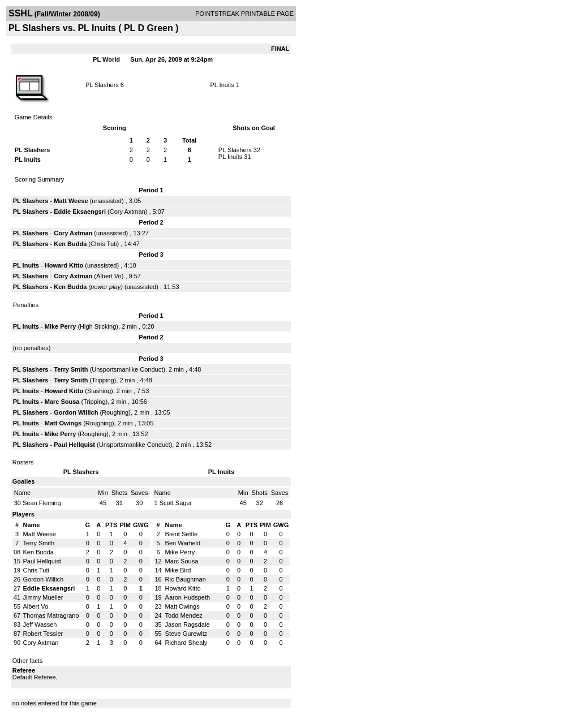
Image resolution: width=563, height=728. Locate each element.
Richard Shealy (186, 643)
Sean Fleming (42, 503)
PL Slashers (102, 85)
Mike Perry (61, 326)
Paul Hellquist (74, 445)
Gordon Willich (76, 412)
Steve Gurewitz (186, 634)
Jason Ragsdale (188, 624)
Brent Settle (181, 534)
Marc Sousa (62, 402)
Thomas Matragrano (51, 615)
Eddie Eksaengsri (80, 212)
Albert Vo (109, 276)
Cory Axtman (128, 212)
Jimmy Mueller (43, 597)
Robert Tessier (43, 634)
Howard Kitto (64, 265)
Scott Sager (176, 503)
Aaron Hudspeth (188, 597)
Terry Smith (71, 369)
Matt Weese (71, 201)
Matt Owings (63, 423)
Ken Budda (70, 244)
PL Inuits (222, 85)
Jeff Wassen (40, 624)
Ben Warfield (183, 543)
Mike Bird (178, 570)
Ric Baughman (186, 579)
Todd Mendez (184, 615)
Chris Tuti (104, 244)
